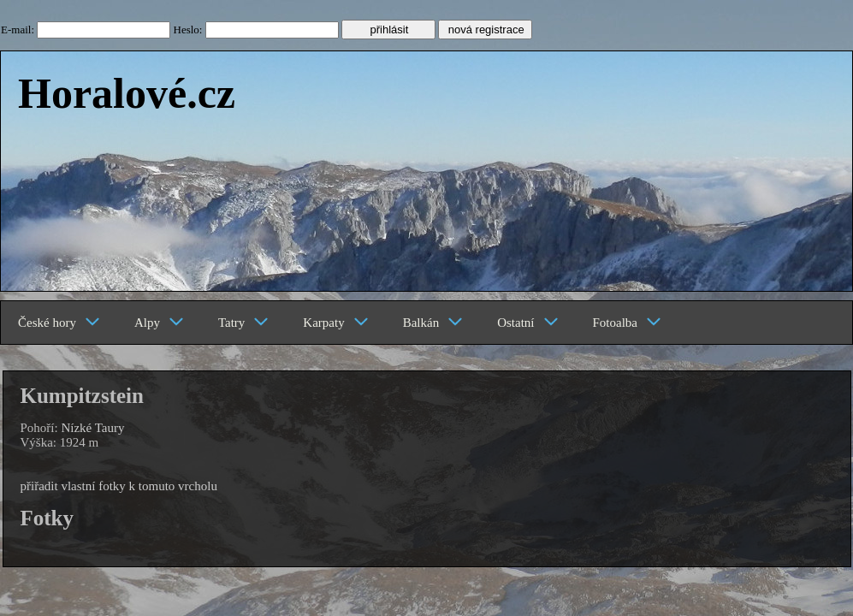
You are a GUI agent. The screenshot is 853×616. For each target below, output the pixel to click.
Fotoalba (628, 323)
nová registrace (486, 30)
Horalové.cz (127, 93)
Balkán (433, 323)
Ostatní (527, 323)
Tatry (243, 323)
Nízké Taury (92, 428)
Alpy (159, 323)
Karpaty (335, 323)
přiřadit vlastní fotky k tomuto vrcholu (119, 486)
